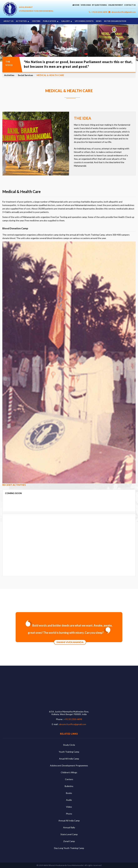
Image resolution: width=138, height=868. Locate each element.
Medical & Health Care (50, 75)
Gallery (66, 21)
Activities (21, 21)
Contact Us (130, 5)
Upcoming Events (84, 21)
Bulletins (69, 786)
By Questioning (99, 5)
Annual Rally (69, 827)
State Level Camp (69, 834)
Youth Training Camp (69, 752)
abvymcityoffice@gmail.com (122, 12)
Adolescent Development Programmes (69, 765)
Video (69, 807)
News (99, 21)
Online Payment (116, 5)
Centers (36, 21)
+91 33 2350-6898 (98, 12)
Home (76, 5)
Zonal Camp (69, 841)
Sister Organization (115, 21)
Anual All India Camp (69, 759)
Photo (69, 814)
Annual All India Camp (69, 821)
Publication (50, 21)
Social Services (25, 75)
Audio (69, 800)
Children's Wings (69, 772)
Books (69, 793)
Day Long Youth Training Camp (69, 848)
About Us (9, 21)
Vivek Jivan (86, 5)
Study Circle (69, 745)
